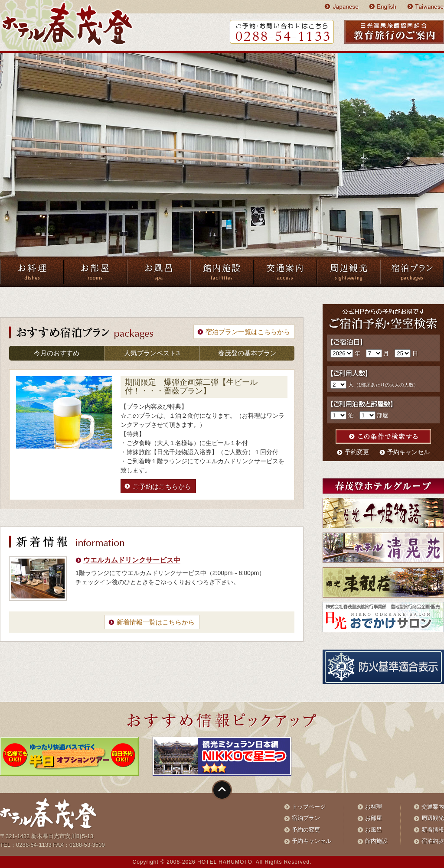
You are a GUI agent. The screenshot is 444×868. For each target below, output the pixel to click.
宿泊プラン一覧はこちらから (248, 332)
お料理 (374, 807)
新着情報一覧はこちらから (156, 622)
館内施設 (376, 841)
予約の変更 (306, 830)
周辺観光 (433, 818)
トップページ (309, 807)
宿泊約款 (433, 841)
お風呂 (374, 830)
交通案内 (433, 807)
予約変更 (357, 452)
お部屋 (374, 818)
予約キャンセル (408, 452)
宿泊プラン (306, 818)
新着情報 (433, 830)
